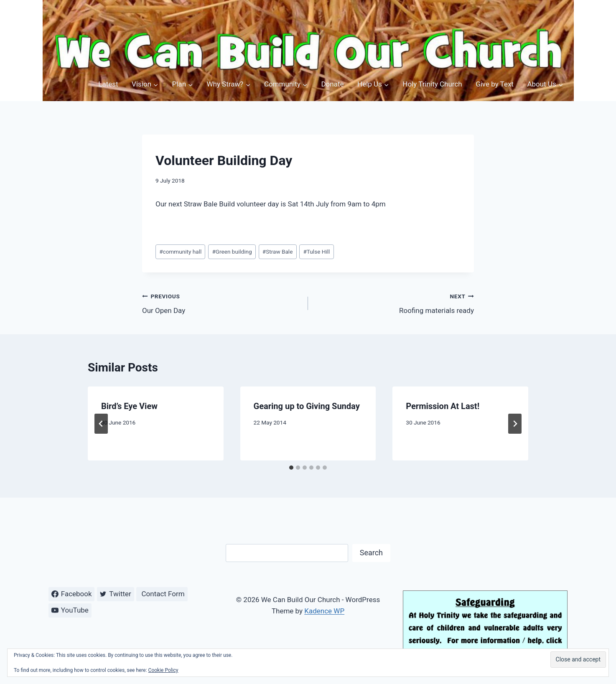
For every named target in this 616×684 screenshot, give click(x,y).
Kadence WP (324, 611)
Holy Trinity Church (432, 84)
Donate (332, 84)
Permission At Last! (443, 406)
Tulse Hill (316, 252)
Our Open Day (221, 303)
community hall (180, 252)
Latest (108, 84)
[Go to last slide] (101, 424)
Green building (232, 252)
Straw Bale (278, 252)
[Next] (515, 424)
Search (371, 553)
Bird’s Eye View (129, 406)
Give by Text (495, 84)
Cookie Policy (163, 670)
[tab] (291, 468)
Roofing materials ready (395, 303)
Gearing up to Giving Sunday (307, 406)
